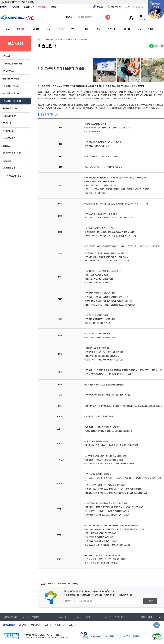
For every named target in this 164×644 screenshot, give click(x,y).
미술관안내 (85, 40)
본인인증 (131, 19)
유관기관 (87, 617)
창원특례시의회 (117, 7)
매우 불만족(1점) (126, 595)
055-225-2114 (133, 637)
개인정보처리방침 (9, 625)
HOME (39, 40)
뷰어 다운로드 (36, 625)
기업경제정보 (29, 7)
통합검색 (69, 17)
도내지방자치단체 (144, 617)
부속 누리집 (60, 617)
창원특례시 (4, 7)
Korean (140, 19)
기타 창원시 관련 (117, 617)
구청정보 (54, 7)
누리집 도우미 (60, 625)
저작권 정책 (23, 625)
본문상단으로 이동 (157, 625)
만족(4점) (87, 595)
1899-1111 (114, 637)
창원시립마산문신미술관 (67, 40)
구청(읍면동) (33, 617)
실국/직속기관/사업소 (9, 617)
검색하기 (108, 17)
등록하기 (150, 601)
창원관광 (100, 7)
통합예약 (16, 7)
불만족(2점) (110, 595)
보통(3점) (98, 595)
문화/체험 (50, 40)
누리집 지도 (73, 625)
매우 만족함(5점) (72, 595)
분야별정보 (42, 7)
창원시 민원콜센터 (95, 637)
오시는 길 (48, 625)
